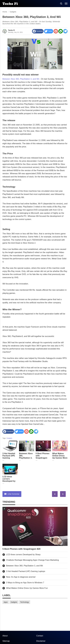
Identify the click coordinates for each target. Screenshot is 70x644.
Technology (25, 602)
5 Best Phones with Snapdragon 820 (43, 457)
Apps (6, 602)
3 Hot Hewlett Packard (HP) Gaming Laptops (9, 457)
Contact (40, 636)
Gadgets (9, 438)
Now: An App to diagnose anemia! (21, 577)
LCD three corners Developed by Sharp (9, 480)
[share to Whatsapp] (61, 31)
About (5, 636)
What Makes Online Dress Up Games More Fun (60, 457)
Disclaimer (41, 641)
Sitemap (6, 641)
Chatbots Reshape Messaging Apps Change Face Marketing (32, 560)
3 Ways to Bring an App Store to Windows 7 (25, 583)
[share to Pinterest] (56, 31)
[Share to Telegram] (65, 31)
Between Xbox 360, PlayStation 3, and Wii (21, 79)
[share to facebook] (38, 31)
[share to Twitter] (49, 31)
